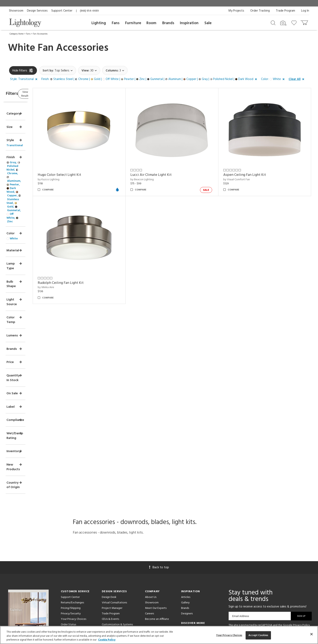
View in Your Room (114, 562)
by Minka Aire (73, 287)
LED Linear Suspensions (195, 583)
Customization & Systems (117, 557)
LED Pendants (189, 561)
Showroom (16, 11)
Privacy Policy (301, 558)
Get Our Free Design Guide (28, 579)
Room (151, 23)
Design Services (37, 11)
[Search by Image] (283, 23)
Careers (149, 546)
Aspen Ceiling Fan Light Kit (254, 175)
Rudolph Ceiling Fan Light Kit (88, 283)
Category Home (17, 34)
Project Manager (112, 541)
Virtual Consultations (114, 535)
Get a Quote (69, 573)
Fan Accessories (40, 34)
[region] (159, 635)
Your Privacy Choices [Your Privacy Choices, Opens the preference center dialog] (229, 635)
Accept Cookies (258, 635)
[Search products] (273, 23)
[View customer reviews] (273, 576)
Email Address (241, 548)
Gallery (185, 535)
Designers (187, 546)
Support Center (62, 11)
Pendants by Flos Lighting (197, 578)
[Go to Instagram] (254, 576)
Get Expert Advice (72, 578)
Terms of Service (244, 561)
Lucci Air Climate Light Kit (169, 175)
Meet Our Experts (156, 541)
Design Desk (109, 530)
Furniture (133, 23)
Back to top (159, 500)
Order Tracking (260, 11)
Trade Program (285, 11)
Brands (168, 23)
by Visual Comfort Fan (245, 180)
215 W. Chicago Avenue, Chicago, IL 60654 (256, 611)
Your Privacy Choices (74, 552)
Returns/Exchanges (72, 535)
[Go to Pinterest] (244, 576)
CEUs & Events (110, 552)
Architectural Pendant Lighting (200, 567)
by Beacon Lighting (160, 180)
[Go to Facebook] (233, 576)
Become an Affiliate (157, 552)
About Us (151, 530)
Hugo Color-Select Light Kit (86, 175)
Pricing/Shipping (71, 541)
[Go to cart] (305, 22)
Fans (116, 23)
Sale (208, 23)
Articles (186, 530)
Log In (305, 11)
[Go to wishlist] (295, 23)
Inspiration (189, 23)
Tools (105, 578)
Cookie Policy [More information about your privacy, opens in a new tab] (107, 640)
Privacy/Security (71, 546)
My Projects (236, 11)
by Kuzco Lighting (76, 180)
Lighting (99, 23)
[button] (25, 79)
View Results (43, 94)
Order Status (68, 557)
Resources (108, 584)
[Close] (312, 634)
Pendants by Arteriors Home (198, 572)
